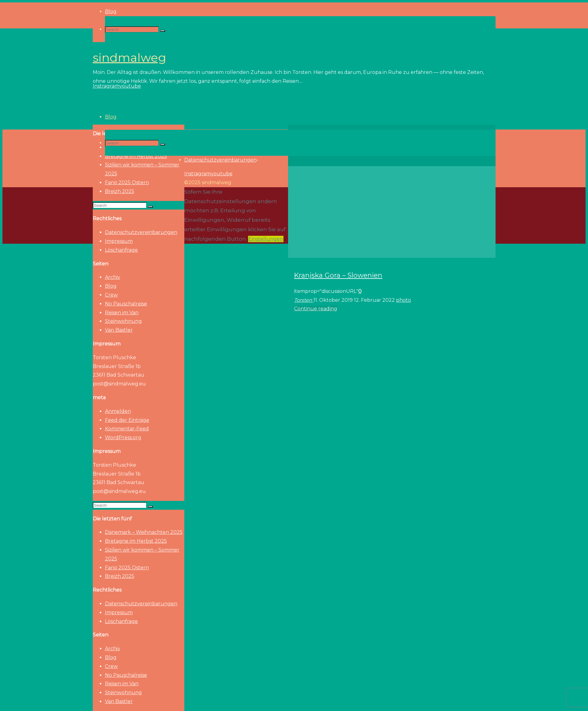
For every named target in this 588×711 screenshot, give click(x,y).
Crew (111, 295)
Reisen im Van (122, 313)
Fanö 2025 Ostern (127, 182)
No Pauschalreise (126, 304)
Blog (111, 286)
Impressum (119, 241)
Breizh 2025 (120, 191)
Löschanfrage (121, 250)
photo (404, 300)
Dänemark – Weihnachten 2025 (144, 532)
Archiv (113, 277)
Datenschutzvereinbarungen (141, 232)
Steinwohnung (123, 321)
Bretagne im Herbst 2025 (136, 541)
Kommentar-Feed (127, 429)
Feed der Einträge (127, 420)
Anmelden (118, 411)
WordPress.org (123, 438)
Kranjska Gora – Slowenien (338, 275)
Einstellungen (266, 239)
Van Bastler (119, 330)
